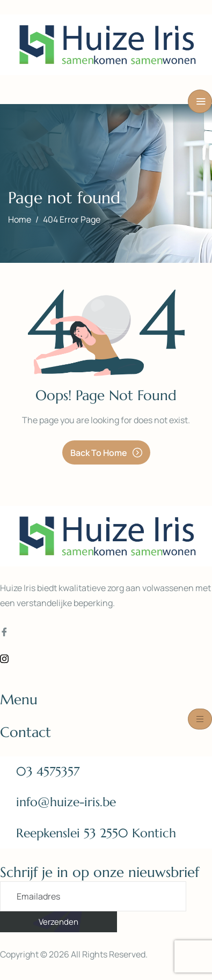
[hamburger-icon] (200, 101)
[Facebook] (106, 632)
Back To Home (106, 453)
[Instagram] (106, 658)
